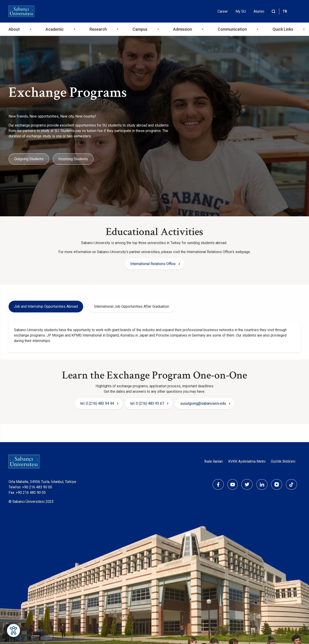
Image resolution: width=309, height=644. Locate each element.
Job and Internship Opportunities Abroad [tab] (46, 306)
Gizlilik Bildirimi (283, 461)
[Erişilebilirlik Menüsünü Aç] (14, 630)
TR (285, 11)
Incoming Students (73, 159)
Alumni (259, 11)
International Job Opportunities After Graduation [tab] (132, 306)
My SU (241, 11)
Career (223, 11)
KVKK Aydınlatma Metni (247, 461)
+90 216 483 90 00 (37, 487)
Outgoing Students (29, 159)
